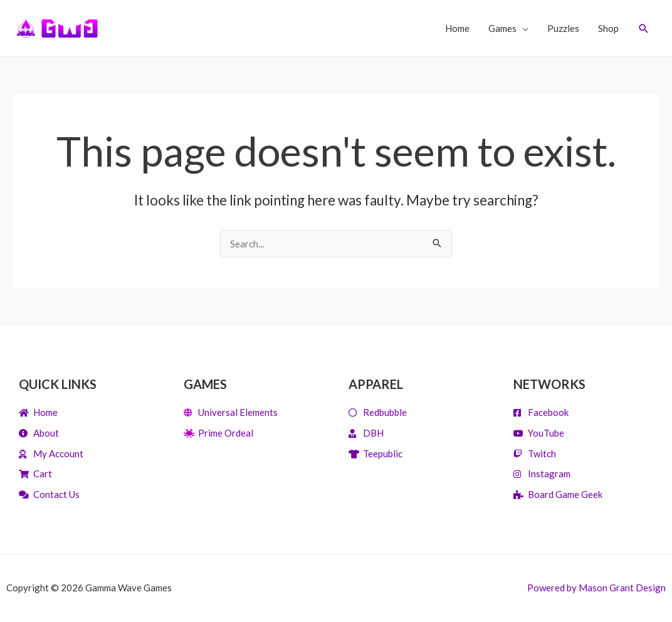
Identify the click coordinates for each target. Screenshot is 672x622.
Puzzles (563, 28)
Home (457, 28)
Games (502, 28)
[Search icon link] (644, 29)
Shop (608, 28)
